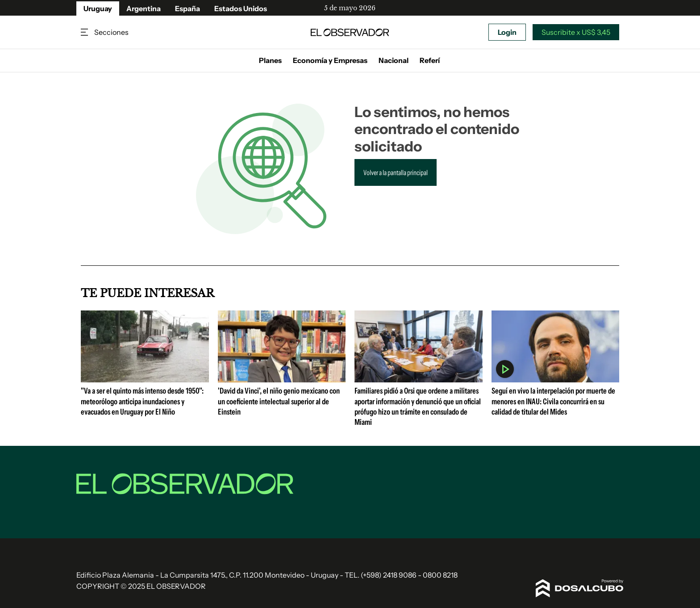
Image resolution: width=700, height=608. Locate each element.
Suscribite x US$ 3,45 (576, 32)
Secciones (85, 32)
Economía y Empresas (330, 60)
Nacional (394, 60)
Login (507, 32)
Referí (430, 60)
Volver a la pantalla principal (396, 172)
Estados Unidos (241, 8)
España (187, 8)
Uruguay (98, 8)
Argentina (144, 8)
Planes (270, 60)
